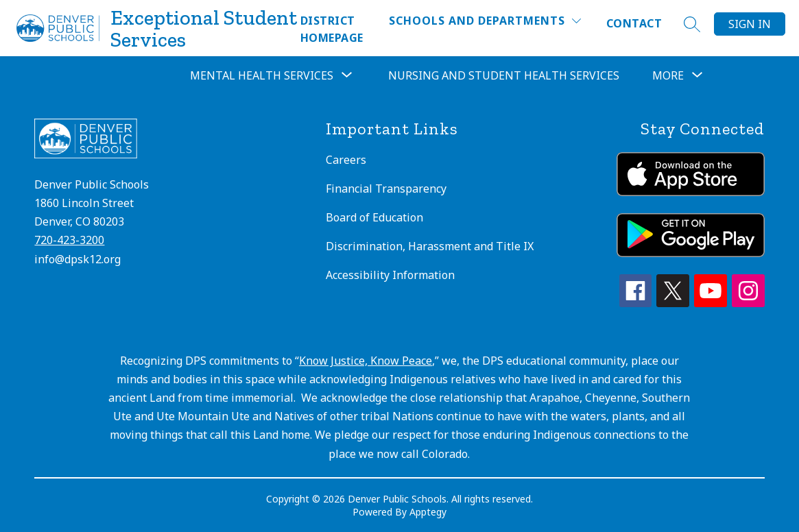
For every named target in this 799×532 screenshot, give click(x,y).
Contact (634, 23)
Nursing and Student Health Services (504, 75)
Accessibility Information (390, 275)
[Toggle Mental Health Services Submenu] (347, 75)
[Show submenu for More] (668, 75)
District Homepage (332, 29)
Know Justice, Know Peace (366, 361)
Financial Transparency (386, 189)
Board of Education (374, 217)
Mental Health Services (262, 75)
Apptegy (428, 512)
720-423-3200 (69, 240)
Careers (346, 160)
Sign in (750, 24)
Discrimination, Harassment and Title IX (430, 246)
